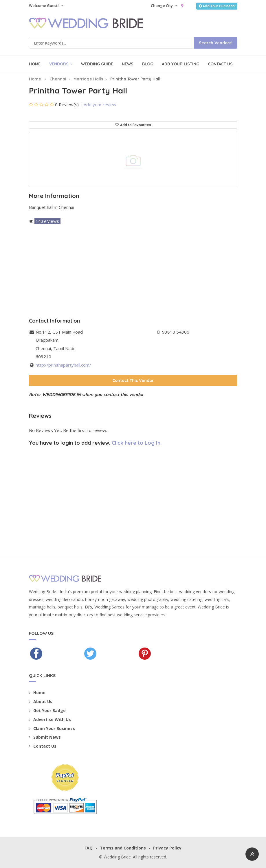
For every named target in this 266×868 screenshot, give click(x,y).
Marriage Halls (88, 79)
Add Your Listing (180, 64)
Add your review (100, 104)
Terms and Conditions (123, 848)
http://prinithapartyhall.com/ (63, 365)
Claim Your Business (52, 728)
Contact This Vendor (133, 380)
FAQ (89, 848)
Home (35, 64)
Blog (148, 64)
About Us (41, 701)
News (128, 64)
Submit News (45, 737)
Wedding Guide (97, 64)
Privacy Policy (167, 848)
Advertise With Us (50, 719)
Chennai (58, 79)
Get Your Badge (47, 710)
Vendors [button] (61, 64)
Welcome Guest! (46, 5)
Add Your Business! (217, 6)
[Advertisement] (133, 272)
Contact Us (220, 64)
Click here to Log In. (137, 443)
